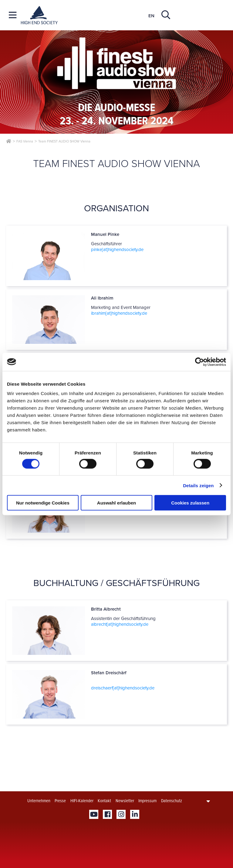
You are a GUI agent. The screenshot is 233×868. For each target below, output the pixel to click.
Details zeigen (198, 485)
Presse (60, 801)
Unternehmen (39, 801)
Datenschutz (172, 801)
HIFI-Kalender (82, 801)
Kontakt (104, 801)
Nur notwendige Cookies (43, 503)
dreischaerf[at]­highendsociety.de (123, 688)
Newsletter (125, 801)
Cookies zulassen (190, 503)
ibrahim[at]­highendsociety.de (119, 313)
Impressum (147, 801)
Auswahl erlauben (116, 503)
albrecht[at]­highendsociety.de (120, 624)
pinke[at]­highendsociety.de (117, 250)
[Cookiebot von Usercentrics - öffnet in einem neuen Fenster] (199, 362)
